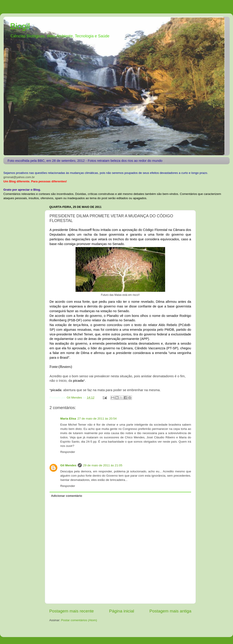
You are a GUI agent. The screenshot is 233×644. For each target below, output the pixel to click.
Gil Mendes (68, 465)
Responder (68, 452)
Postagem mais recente (71, 611)
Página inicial (122, 611)
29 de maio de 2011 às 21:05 (103, 465)
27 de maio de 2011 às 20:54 (97, 419)
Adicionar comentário (67, 496)
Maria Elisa (68, 419)
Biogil (20, 26)
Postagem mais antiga (170, 611)
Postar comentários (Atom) (79, 620)
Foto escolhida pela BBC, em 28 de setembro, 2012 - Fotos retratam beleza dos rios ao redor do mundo (85, 161)
